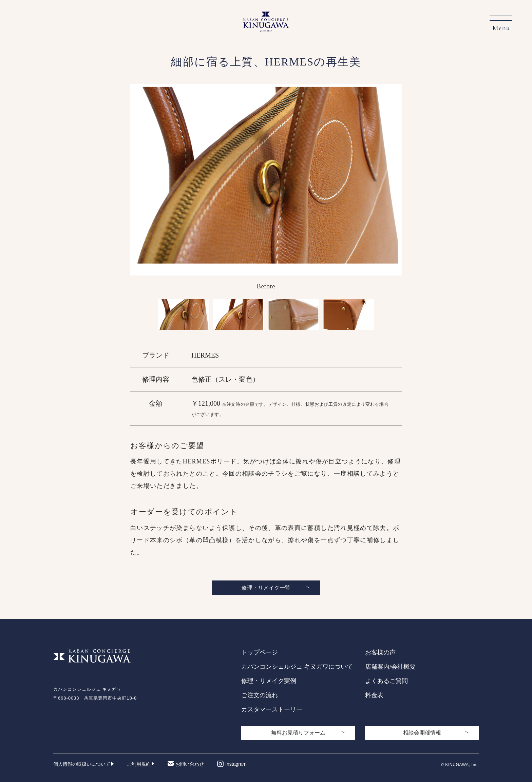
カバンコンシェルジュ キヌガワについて (297, 667)
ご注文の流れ (260, 695)
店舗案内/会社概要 (390, 667)
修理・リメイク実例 (269, 681)
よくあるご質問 (386, 681)
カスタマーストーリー (272, 709)
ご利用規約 (139, 764)
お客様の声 (380, 652)
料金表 (374, 695)
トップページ (260, 652)
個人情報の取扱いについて (82, 764)
